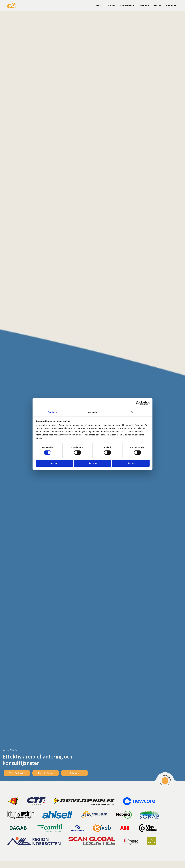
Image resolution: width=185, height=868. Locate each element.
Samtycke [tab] (53, 412)
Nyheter (143, 5)
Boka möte (75, 773)
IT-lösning (110, 5)
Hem (98, 5)
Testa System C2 (17, 773)
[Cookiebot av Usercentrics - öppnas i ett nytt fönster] (138, 403)
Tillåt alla (131, 463)
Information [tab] (92, 412)
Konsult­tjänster (127, 5)
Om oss (158, 5)
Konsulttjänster (46, 773)
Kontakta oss (172, 5)
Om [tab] (132, 412)
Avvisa (54, 463)
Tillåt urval (93, 463)
